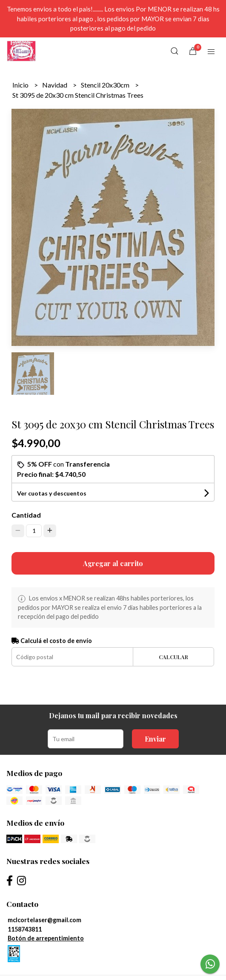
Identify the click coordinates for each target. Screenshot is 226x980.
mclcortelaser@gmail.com (44, 920)
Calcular (173, 657)
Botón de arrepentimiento (46, 938)
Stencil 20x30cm (106, 85)
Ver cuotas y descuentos (52, 493)
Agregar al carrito (113, 563)
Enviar (155, 739)
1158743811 (25, 929)
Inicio (21, 85)
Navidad (55, 85)
